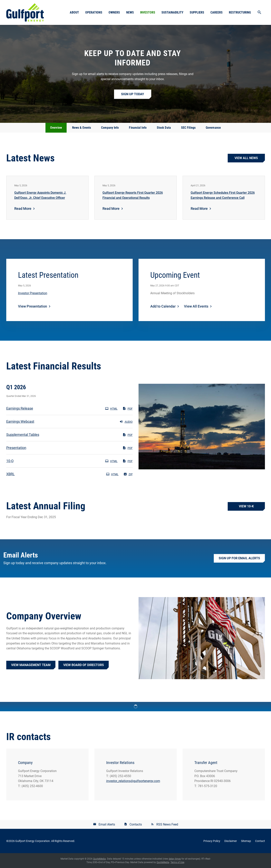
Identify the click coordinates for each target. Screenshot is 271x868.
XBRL (10, 474)
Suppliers (197, 12)
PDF (128, 408)
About (74, 12)
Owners (114, 12)
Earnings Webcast (20, 421)
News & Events (82, 128)
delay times (175, 859)
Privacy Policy (212, 841)
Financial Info (138, 128)
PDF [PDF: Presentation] (128, 448)
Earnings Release (20, 408)
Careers (217, 12)
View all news (246, 158)
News (130, 12)
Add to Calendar (163, 306)
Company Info (110, 128)
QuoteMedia (99, 859)
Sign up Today (133, 94)
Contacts (136, 824)
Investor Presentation (33, 293)
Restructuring (240, 12)
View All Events (196, 306)
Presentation (16, 448)
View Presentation (33, 306)
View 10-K (246, 506)
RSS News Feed (167, 824)
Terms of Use (177, 862)
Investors (148, 12)
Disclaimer (231, 841)
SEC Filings (188, 128)
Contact (260, 841)
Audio (126, 422)
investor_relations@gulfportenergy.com (133, 781)
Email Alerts (107, 824)
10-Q (10, 461)
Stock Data (164, 128)
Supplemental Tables (23, 435)
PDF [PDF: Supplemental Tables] (128, 435)
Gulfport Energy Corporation (33, 841)
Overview (56, 128)
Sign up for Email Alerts (239, 558)
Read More (23, 209)
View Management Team (31, 665)
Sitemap (246, 841)
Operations (94, 12)
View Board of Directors (84, 665)
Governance (213, 128)
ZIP (128, 474)
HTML (111, 408)
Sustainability (172, 12)
